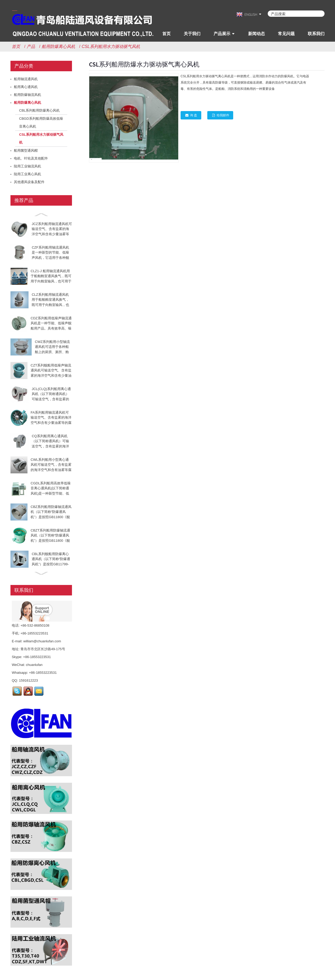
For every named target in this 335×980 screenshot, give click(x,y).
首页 (166, 34)
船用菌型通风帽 (26, 150)
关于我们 (192, 34)
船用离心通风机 (26, 87)
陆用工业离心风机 (27, 174)
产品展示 (222, 34)
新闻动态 (256, 34)
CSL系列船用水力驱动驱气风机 (111, 46)
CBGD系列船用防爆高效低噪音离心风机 (41, 122)
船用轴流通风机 (26, 79)
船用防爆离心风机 (58, 46)
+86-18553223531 (37, 657)
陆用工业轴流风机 (27, 166)
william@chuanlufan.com (42, 641)
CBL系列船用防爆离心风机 (39, 110)
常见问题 (286, 34)
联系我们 (316, 34)
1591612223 (28, 680)
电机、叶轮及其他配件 (31, 158)
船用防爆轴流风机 (27, 95)
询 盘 (194, 115)
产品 (31, 46)
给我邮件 (223, 115)
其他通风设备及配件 (29, 182)
